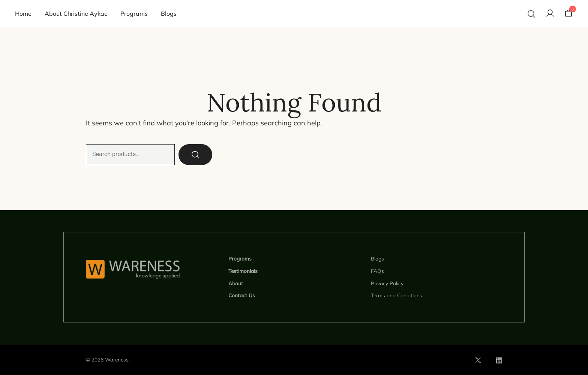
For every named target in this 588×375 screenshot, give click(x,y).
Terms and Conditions (397, 295)
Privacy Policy (387, 283)
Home (23, 14)
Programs (134, 14)
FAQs (377, 271)
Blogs (169, 14)
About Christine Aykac (76, 14)
